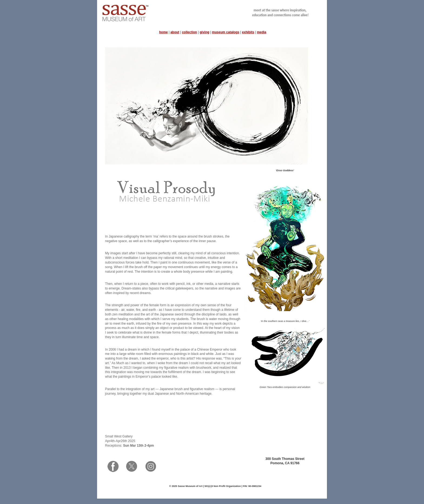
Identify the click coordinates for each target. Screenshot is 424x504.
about (175, 32)
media (262, 32)
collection (190, 32)
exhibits (248, 32)
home (163, 32)
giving (204, 32)
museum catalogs (226, 32)
